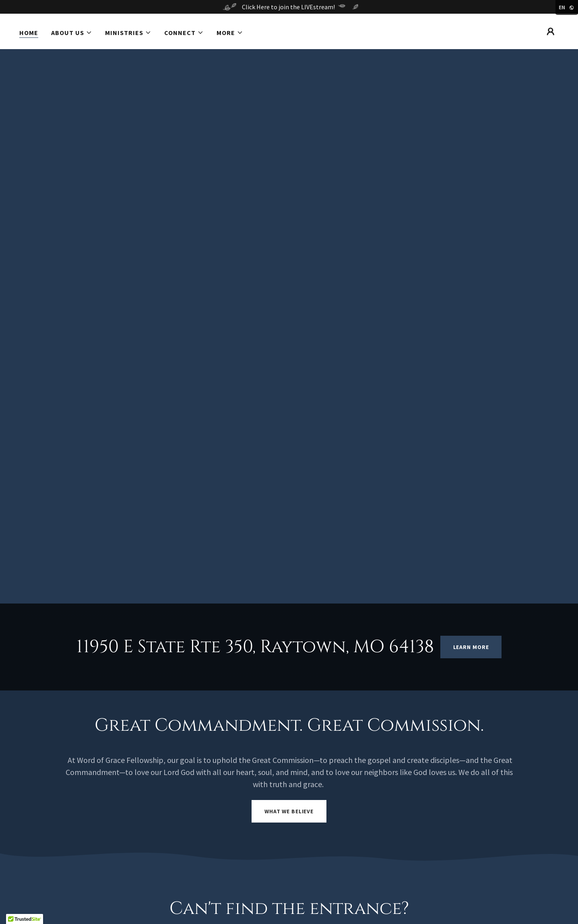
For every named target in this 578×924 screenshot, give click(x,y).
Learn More (471, 647)
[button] (72, 33)
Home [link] (29, 33)
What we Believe (289, 811)
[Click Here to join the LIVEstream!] (289, 7)
